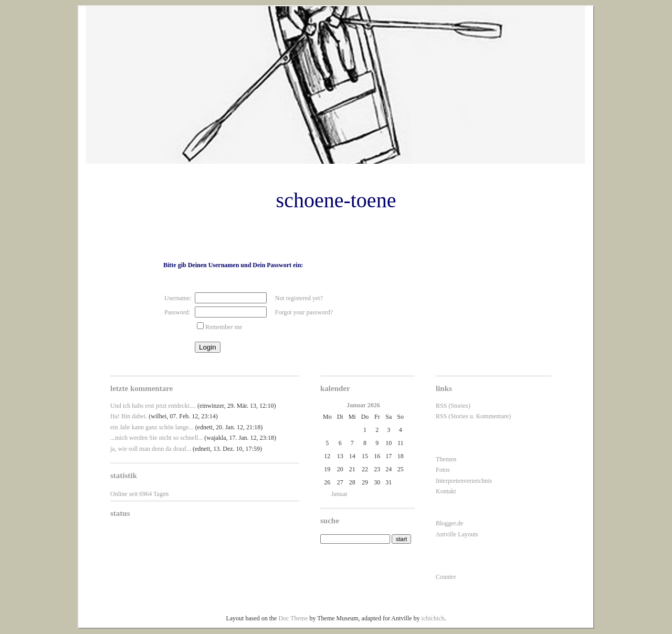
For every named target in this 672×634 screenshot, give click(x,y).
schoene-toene (336, 200)
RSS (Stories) (453, 406)
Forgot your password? (304, 312)
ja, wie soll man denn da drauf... (151, 449)
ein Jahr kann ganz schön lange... (152, 427)
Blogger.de (449, 523)
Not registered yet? (299, 298)
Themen (446, 459)
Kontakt (446, 491)
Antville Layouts (457, 534)
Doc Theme (293, 618)
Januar (339, 494)
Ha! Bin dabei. (129, 416)
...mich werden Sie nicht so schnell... (156, 438)
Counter (446, 577)
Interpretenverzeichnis (464, 481)
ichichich (433, 618)
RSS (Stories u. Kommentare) (473, 416)
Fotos (443, 470)
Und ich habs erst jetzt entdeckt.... (153, 406)
